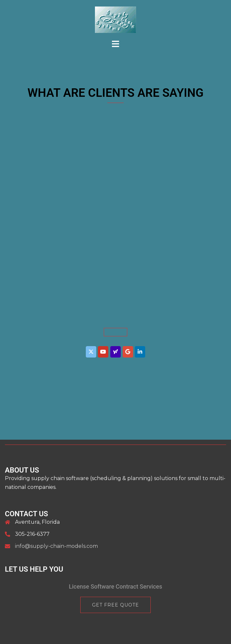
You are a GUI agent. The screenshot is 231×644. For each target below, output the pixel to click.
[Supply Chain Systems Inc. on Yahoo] (115, 352)
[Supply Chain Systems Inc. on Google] (128, 352)
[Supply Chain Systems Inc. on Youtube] (103, 352)
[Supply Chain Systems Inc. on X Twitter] (91, 352)
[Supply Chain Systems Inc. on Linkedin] (140, 352)
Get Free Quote (115, 605)
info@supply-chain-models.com (56, 546)
